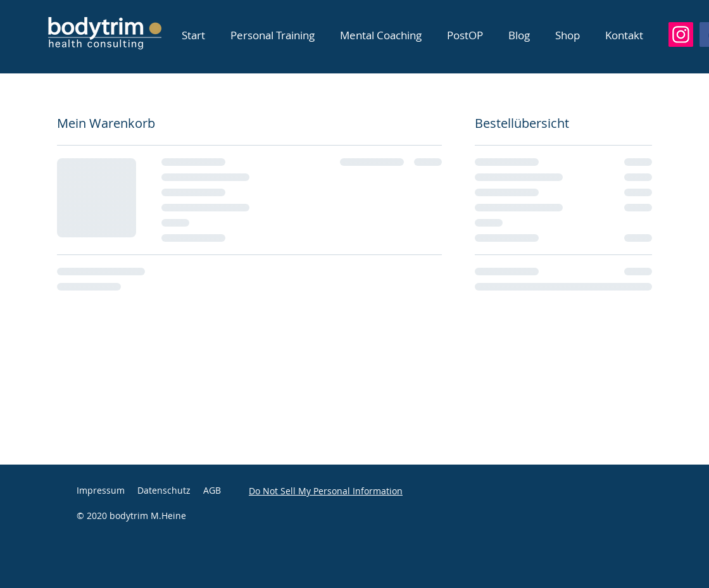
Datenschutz (164, 490)
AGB (212, 490)
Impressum (101, 490)
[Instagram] (681, 34)
